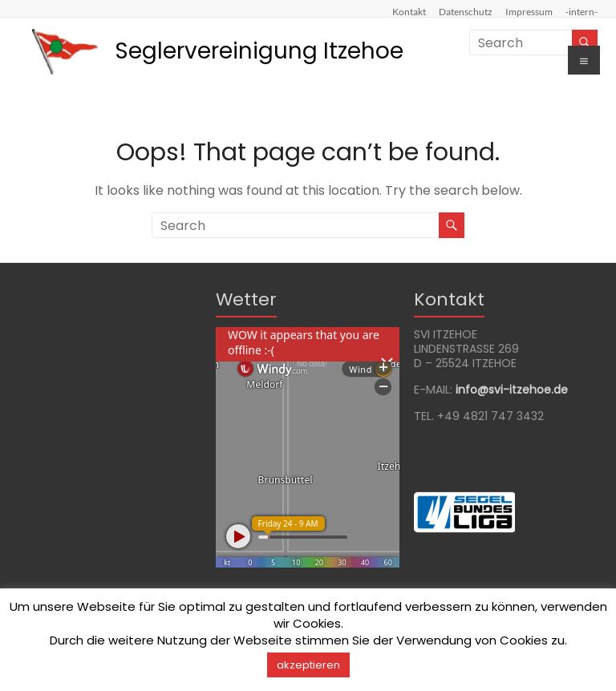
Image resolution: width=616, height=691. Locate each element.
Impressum (529, 11)
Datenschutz (466, 11)
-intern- (582, 11)
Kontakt (409, 11)
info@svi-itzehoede (512, 390)
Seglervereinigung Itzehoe (259, 51)
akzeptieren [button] (308, 665)
